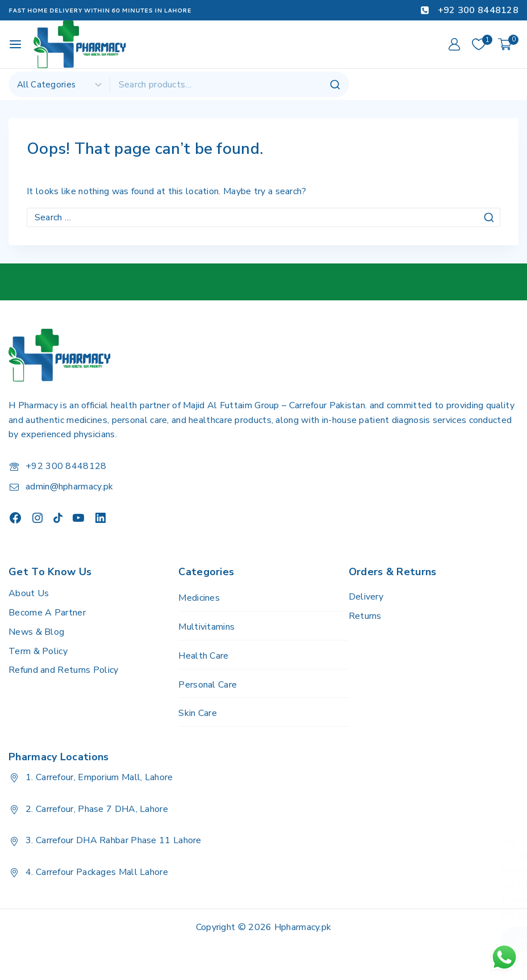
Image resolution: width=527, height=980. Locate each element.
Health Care (203, 656)
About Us (29, 593)
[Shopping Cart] (508, 44)
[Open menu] (15, 44)
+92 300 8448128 (66, 466)
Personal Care (208, 685)
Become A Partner (47, 613)
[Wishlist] (479, 44)
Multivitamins (206, 627)
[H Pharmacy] (80, 44)
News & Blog (36, 632)
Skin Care (198, 713)
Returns (365, 616)
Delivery (366, 597)
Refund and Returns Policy (64, 670)
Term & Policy (38, 651)
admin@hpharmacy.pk (69, 487)
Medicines (199, 598)
